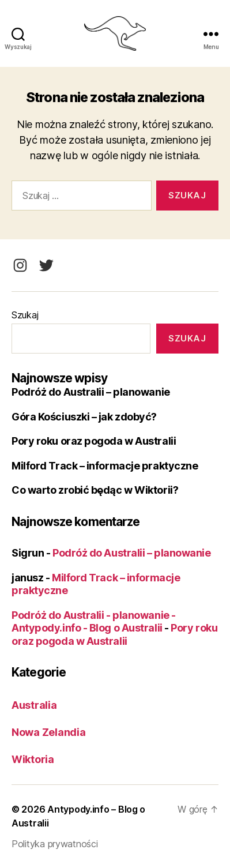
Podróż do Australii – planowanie (91, 392)
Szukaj (25, 315)
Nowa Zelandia (49, 732)
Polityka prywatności (55, 844)
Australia (34, 705)
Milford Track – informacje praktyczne (105, 466)
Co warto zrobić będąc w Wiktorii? (95, 490)
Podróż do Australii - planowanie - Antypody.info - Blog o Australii (94, 622)
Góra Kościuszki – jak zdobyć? (84, 417)
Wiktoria (33, 759)
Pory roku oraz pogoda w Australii (94, 441)
